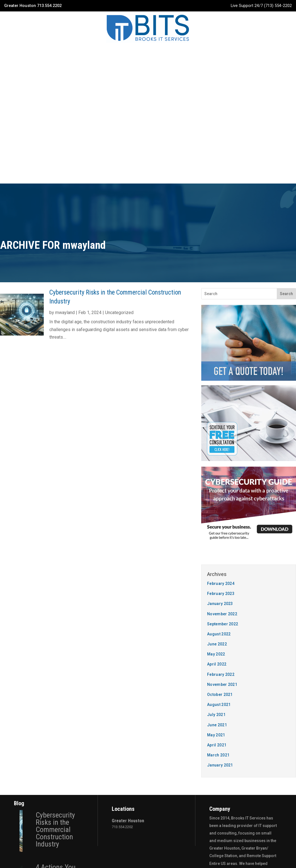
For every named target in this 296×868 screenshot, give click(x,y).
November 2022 (222, 442)
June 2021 (217, 553)
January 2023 (220, 431)
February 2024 (221, 411)
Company (81, 53)
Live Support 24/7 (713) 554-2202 (261, 6)
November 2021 (222, 512)
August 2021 (219, 532)
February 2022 (221, 502)
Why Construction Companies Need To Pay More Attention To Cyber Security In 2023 (57, 778)
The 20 (178, 847)
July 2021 (216, 542)
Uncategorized (119, 140)
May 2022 (216, 482)
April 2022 (217, 492)
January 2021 (220, 593)
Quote (218, 53)
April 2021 (217, 573)
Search (286, 122)
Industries (141, 53)
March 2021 (218, 583)
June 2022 (217, 472)
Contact (192, 53)
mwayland (65, 140)
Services (110, 53)
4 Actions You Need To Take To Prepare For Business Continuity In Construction (59, 713)
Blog (167, 53)
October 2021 (220, 522)
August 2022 (219, 462)
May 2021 (216, 563)
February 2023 (221, 421)
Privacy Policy (148, 856)
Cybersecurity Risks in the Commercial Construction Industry (55, 657)
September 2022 (223, 452)
